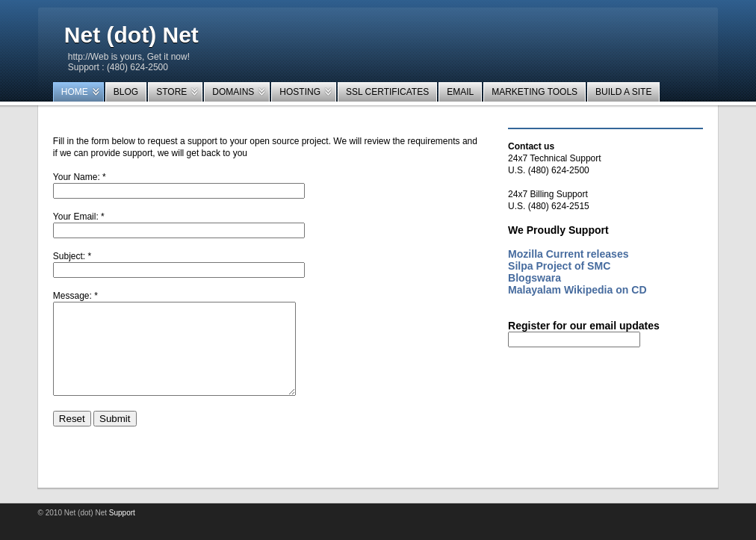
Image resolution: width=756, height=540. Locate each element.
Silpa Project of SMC (559, 266)
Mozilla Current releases (568, 254)
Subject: (69, 256)
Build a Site (623, 92)
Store (171, 92)
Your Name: (77, 177)
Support (122, 531)
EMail (460, 92)
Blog (126, 92)
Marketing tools (535, 92)
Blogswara (535, 278)
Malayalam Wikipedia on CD (577, 290)
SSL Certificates (387, 92)
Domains (233, 92)
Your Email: (76, 217)
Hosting (300, 92)
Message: (72, 296)
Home (75, 92)
